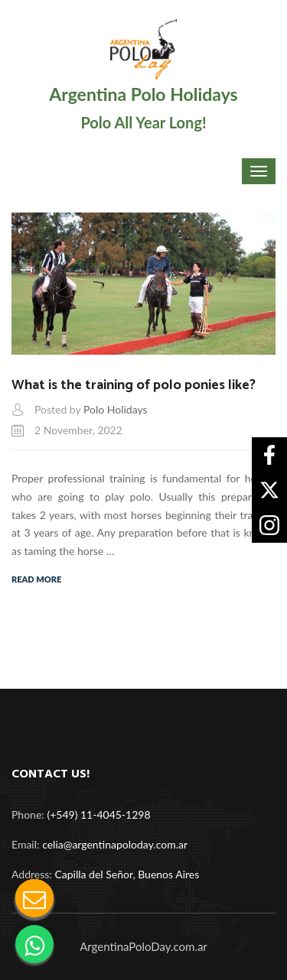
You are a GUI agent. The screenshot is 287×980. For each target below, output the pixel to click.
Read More (36, 579)
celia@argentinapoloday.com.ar (115, 844)
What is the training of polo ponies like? (134, 385)
